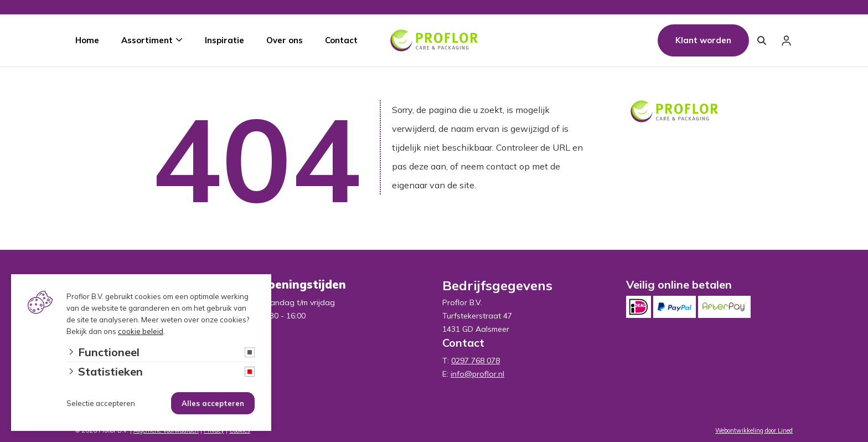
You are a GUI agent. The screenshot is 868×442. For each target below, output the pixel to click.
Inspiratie (224, 40)
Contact (341, 40)
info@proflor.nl (477, 374)
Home (87, 40)
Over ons (285, 40)
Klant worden (703, 40)
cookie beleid (141, 331)
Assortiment (147, 40)
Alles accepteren (213, 403)
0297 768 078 (476, 361)
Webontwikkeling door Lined (754, 430)
